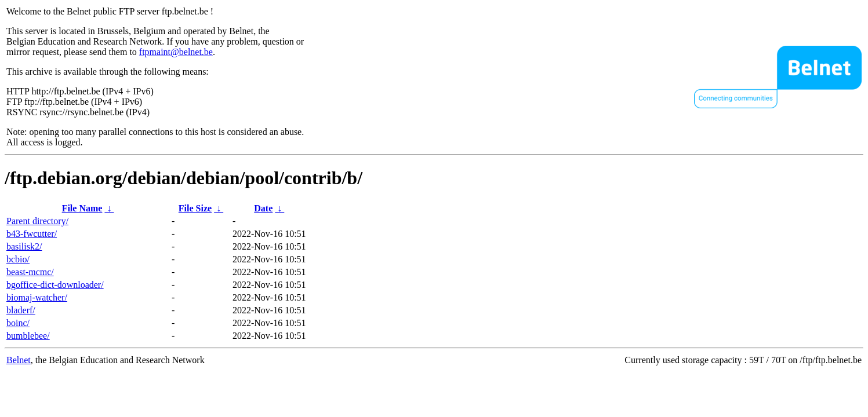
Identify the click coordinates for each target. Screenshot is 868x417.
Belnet (19, 360)
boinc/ (18, 323)
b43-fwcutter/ (32, 234)
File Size (195, 208)
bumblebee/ (28, 336)
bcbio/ (18, 259)
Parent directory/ (37, 221)
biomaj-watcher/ (37, 297)
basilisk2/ (24, 246)
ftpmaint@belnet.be (176, 52)
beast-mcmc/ (30, 272)
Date (263, 208)
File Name (82, 208)
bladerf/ (21, 310)
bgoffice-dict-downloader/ (55, 285)
